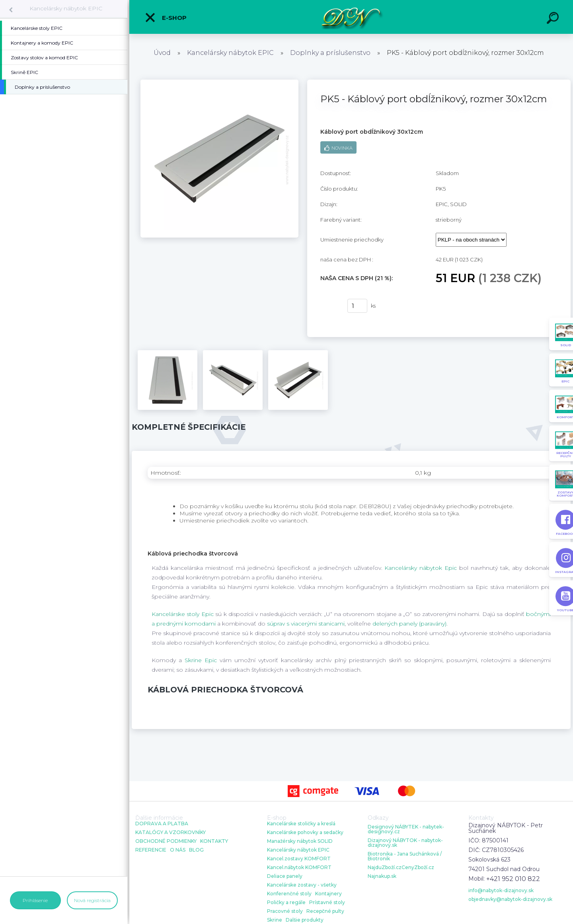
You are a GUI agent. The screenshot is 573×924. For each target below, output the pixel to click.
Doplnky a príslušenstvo (330, 53)
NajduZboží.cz (385, 867)
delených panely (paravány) (409, 624)
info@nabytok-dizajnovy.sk (501, 891)
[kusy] (357, 306)
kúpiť (329, 306)
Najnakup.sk (382, 876)
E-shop (166, 18)
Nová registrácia (92, 900)
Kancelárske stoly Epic (183, 614)
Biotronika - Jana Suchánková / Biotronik (405, 856)
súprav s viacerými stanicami (306, 624)
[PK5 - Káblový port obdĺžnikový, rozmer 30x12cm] (219, 82)
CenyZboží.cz (418, 867)
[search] (554, 19)
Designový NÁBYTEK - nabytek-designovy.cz (406, 829)
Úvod (162, 53)
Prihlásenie (35, 900)
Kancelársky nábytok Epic (421, 568)
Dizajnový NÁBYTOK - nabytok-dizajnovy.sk (405, 843)
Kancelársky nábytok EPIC (66, 8)
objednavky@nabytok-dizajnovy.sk (510, 899)
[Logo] (351, 17)
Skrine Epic (201, 660)
